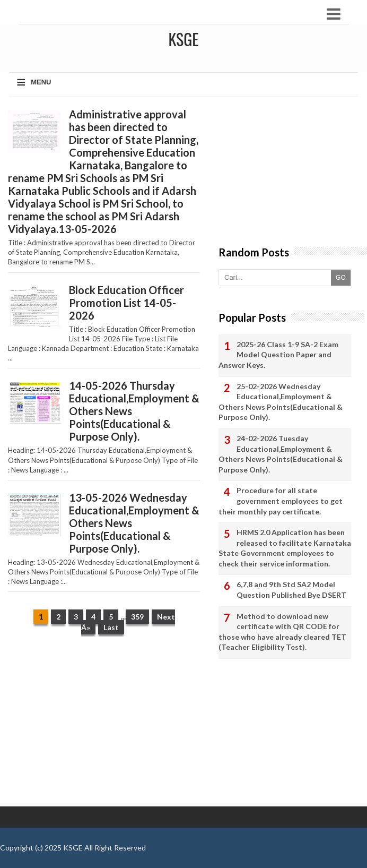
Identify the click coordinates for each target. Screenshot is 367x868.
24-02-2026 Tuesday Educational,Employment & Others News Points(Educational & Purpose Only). (281, 454)
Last (111, 627)
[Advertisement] (104, 727)
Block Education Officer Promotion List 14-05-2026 (126, 303)
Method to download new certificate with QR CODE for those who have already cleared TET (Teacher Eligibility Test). (282, 632)
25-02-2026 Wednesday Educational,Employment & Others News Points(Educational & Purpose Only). (281, 402)
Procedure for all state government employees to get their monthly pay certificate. (281, 501)
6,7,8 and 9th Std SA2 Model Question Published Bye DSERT (291, 590)
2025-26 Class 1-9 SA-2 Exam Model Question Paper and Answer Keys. (278, 355)
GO (341, 278)
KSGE (73, 848)
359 (137, 617)
